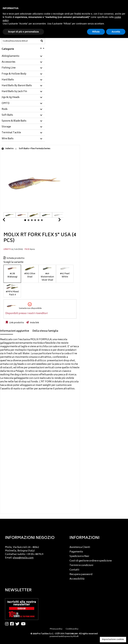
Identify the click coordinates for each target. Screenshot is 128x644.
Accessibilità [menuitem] (77, 579)
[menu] (32, 552)
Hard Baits (8, 80)
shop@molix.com (23, 558)
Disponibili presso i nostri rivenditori (26, 313)
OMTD (6, 103)
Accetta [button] (116, 32)
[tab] (23, 56)
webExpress (64, 637)
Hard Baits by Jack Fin (14, 92)
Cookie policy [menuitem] (72, 629)
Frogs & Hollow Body (14, 74)
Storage (6, 127)
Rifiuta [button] (96, 32)
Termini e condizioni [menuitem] (81, 565)
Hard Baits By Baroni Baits (17, 86)
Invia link (34, 323)
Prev (8, 221)
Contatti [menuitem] (74, 570)
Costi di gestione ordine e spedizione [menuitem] (91, 561)
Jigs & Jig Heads (11, 97)
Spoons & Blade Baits (14, 121)
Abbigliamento (10, 56)
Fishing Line (9, 68)
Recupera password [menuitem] (81, 574)
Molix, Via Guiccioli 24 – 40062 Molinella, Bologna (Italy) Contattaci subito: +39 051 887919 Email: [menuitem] (24, 553)
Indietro (7, 149)
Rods (5, 109)
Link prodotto (16, 323)
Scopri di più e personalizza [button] (23, 32)
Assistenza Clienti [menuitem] (80, 547)
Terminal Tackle (11, 133)
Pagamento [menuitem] (76, 552)
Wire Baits (8, 139)
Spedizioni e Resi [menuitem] (79, 556)
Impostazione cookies (113, 640)
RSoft (76, 637)
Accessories (8, 62)
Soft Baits (7, 115)
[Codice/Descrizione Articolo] (15, 41)
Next (55, 221)
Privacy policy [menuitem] (56, 629)
